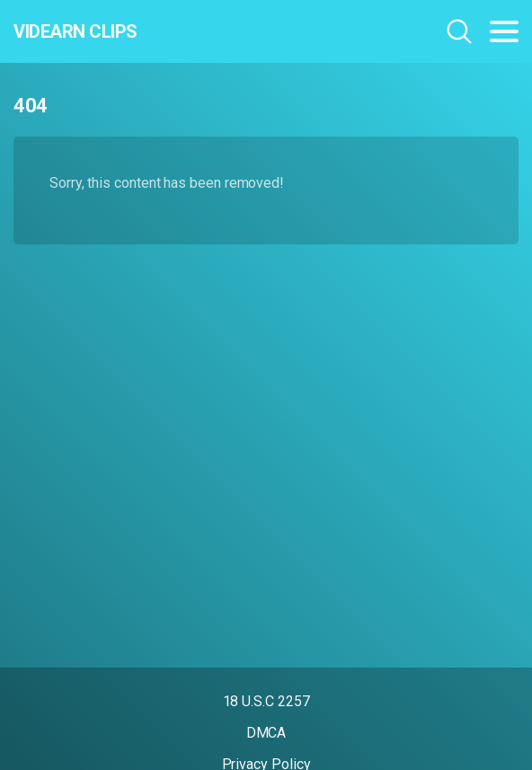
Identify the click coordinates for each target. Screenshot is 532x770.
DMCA (266, 733)
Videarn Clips (75, 31)
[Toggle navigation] (504, 31)
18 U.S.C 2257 (266, 701)
